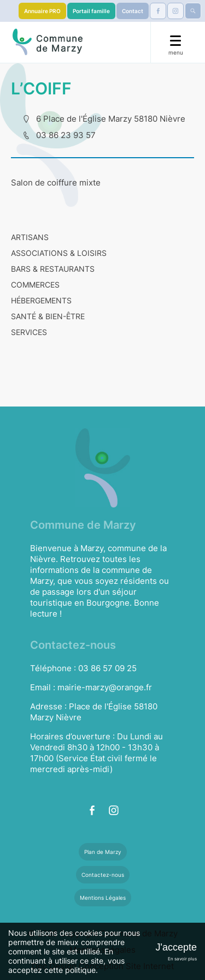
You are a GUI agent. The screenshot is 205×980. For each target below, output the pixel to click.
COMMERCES (35, 285)
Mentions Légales (103, 898)
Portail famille (91, 11)
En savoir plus (182, 959)
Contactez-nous (103, 875)
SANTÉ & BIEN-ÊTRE (48, 316)
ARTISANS (30, 237)
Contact (133, 11)
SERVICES (29, 332)
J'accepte (176, 947)
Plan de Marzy (103, 852)
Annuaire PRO (42, 11)
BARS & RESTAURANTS (53, 269)
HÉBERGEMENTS (41, 300)
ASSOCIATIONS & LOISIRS (59, 253)
